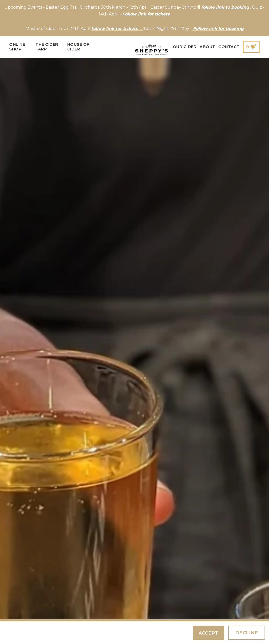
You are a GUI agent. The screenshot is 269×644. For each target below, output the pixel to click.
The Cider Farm (47, 47)
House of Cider (78, 47)
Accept (208, 633)
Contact (229, 47)
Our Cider (185, 47)
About (208, 47)
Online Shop (17, 47)
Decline (247, 633)
